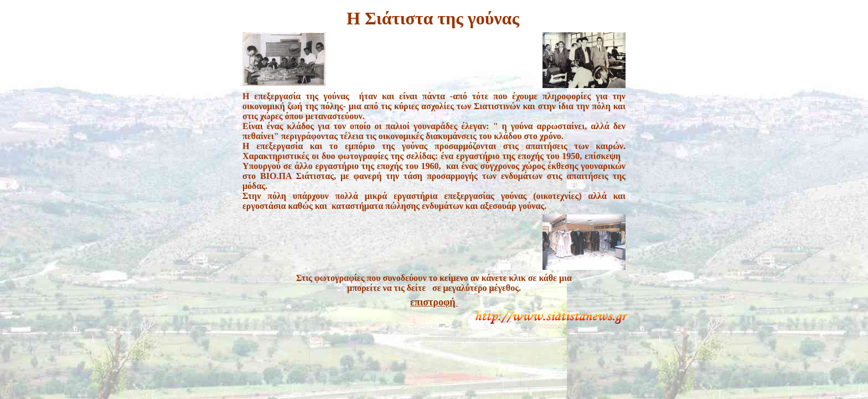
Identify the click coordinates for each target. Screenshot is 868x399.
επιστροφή (434, 302)
